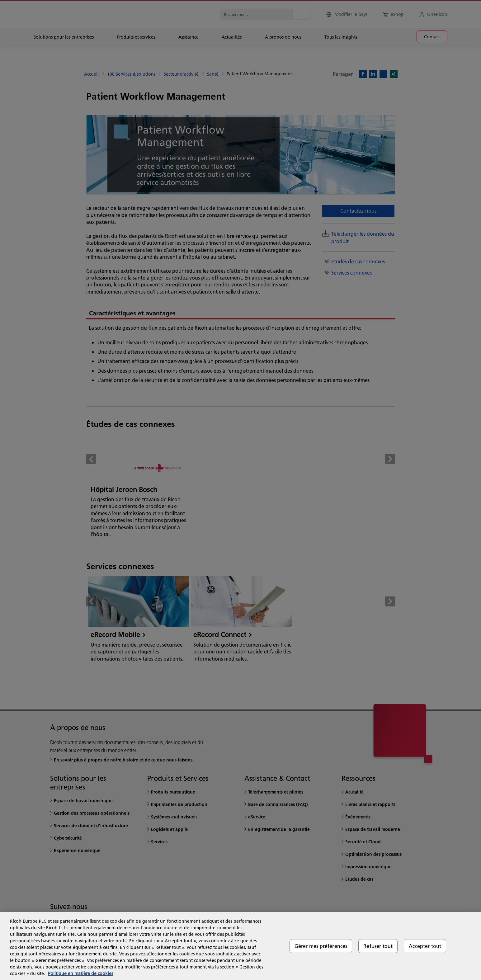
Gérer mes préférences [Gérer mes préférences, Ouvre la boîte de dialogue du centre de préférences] (321, 946)
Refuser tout (378, 946)
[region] (241, 946)
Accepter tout (425, 946)
